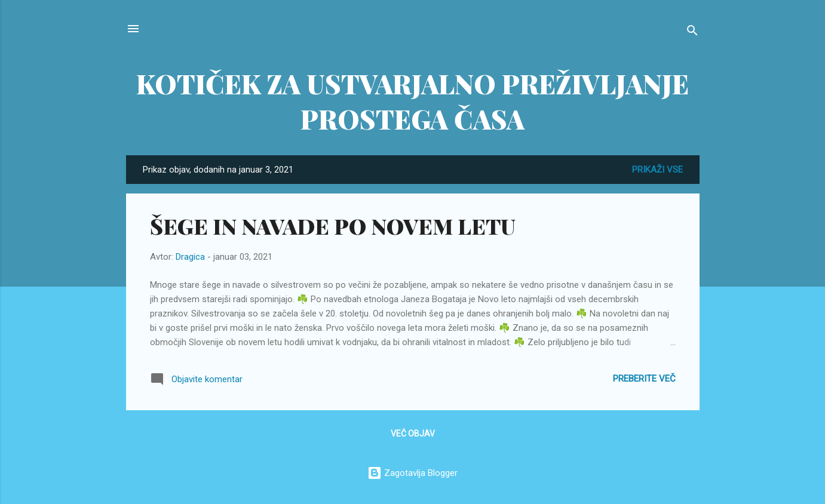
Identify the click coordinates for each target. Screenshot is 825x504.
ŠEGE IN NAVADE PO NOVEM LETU (333, 226)
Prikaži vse (657, 170)
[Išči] (692, 33)
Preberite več (644, 379)
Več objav (413, 434)
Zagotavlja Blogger (412, 473)
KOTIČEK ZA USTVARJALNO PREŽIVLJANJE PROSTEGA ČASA (412, 101)
